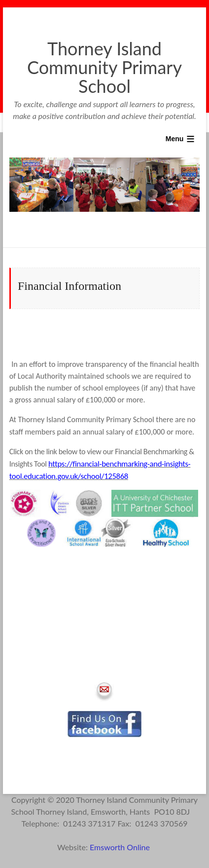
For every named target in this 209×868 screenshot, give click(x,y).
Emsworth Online (121, 847)
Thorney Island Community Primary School (104, 67)
